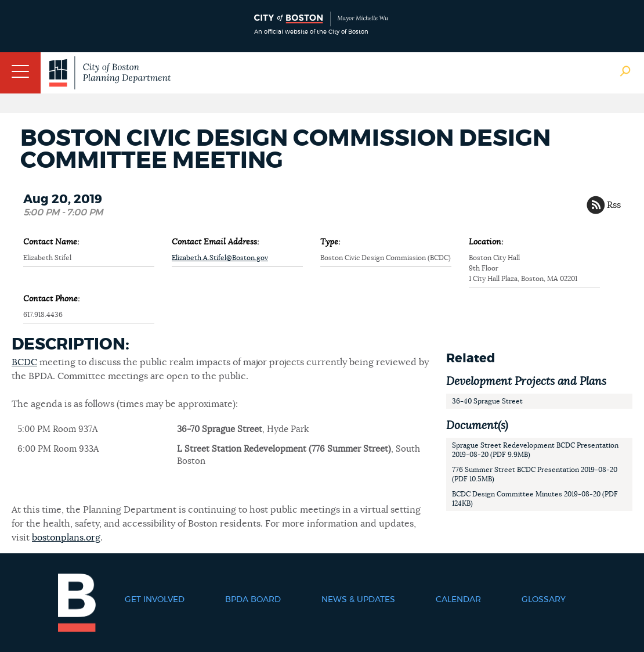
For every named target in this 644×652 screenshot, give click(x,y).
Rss (614, 205)
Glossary (544, 600)
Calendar (458, 600)
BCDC (24, 362)
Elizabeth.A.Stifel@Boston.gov (220, 258)
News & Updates (358, 600)
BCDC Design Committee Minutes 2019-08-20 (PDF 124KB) (535, 499)
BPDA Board (253, 600)
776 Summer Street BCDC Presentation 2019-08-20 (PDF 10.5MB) (535, 474)
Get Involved (155, 600)
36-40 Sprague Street (487, 401)
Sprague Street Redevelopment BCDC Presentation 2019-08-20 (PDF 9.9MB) (535, 450)
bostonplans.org (66, 538)
